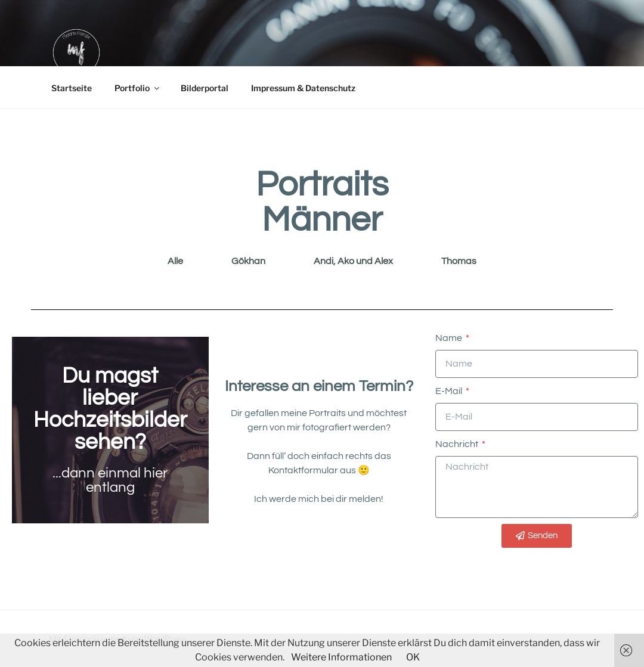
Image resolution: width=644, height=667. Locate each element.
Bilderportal (205, 88)
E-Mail (450, 391)
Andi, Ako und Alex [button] (353, 261)
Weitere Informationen (341, 657)
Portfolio (138, 88)
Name (450, 338)
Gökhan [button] (248, 261)
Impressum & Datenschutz (303, 88)
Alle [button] (175, 261)
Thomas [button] (459, 261)
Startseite (72, 88)
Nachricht (458, 444)
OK (413, 657)
